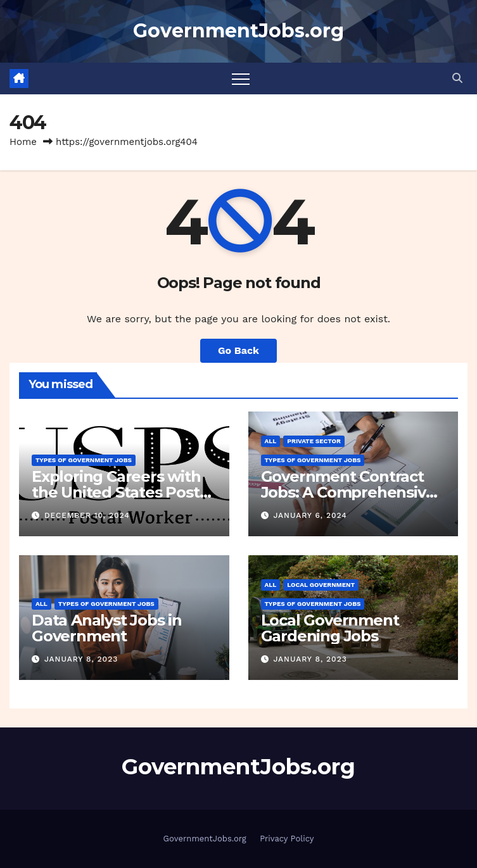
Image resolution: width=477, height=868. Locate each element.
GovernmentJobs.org (238, 31)
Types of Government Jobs (84, 460)
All (271, 441)
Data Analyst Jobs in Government (107, 628)
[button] (457, 78)
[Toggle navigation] (241, 79)
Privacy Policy (287, 839)
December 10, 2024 (87, 515)
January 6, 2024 (310, 515)
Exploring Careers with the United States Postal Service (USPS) (122, 492)
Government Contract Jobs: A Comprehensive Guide (348, 492)
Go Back (238, 350)
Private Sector (314, 441)
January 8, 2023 (81, 659)
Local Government (321, 585)
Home (23, 142)
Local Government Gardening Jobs (330, 628)
